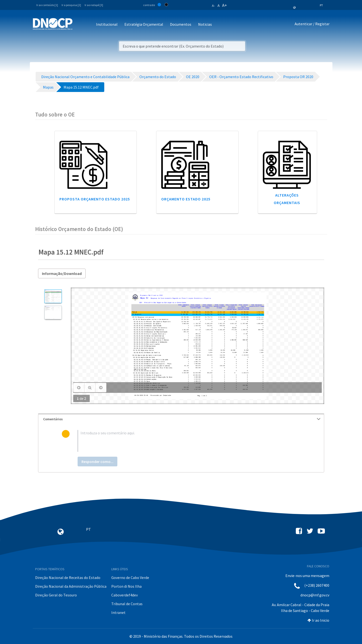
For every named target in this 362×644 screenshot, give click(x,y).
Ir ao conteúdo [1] (47, 5)
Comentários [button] (182, 419)
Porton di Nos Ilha (126, 586)
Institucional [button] (107, 24)
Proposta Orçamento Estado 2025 (95, 199)
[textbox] (189, 441)
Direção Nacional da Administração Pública (71, 586)
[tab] (181, 419)
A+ (225, 5)
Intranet (118, 612)
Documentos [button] (181, 24)
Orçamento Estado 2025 (186, 199)
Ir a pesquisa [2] (71, 5)
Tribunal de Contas (127, 604)
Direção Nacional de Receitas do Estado (68, 578)
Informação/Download (62, 273)
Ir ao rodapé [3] (94, 5)
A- (213, 6)
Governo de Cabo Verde (130, 578)
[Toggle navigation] (79, 25)
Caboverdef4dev (125, 595)
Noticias (205, 24)
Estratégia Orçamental (144, 24)
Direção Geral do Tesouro (56, 595)
